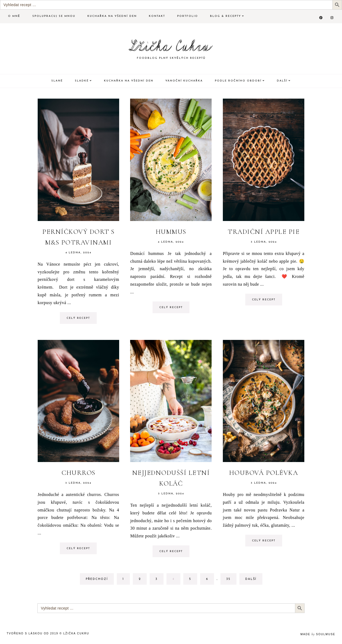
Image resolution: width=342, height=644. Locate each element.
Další (251, 579)
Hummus (171, 232)
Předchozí (97, 579)
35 (231, 579)
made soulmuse (318, 634)
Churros (78, 473)
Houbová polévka (264, 473)
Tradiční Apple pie (264, 232)
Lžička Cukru (76, 633)
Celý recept (78, 318)
